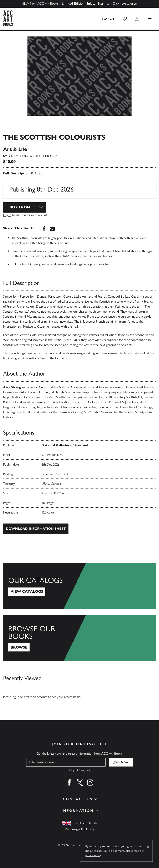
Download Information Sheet (36, 529)
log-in (16, 697)
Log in (7, 215)
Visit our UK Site (86, 823)
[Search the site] (108, 19)
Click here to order (125, 3)
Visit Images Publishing (79, 829)
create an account (36, 697)
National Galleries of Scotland (65, 445)
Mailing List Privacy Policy (80, 770)
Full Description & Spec (23, 173)
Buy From (20, 207)
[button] (125, 19)
